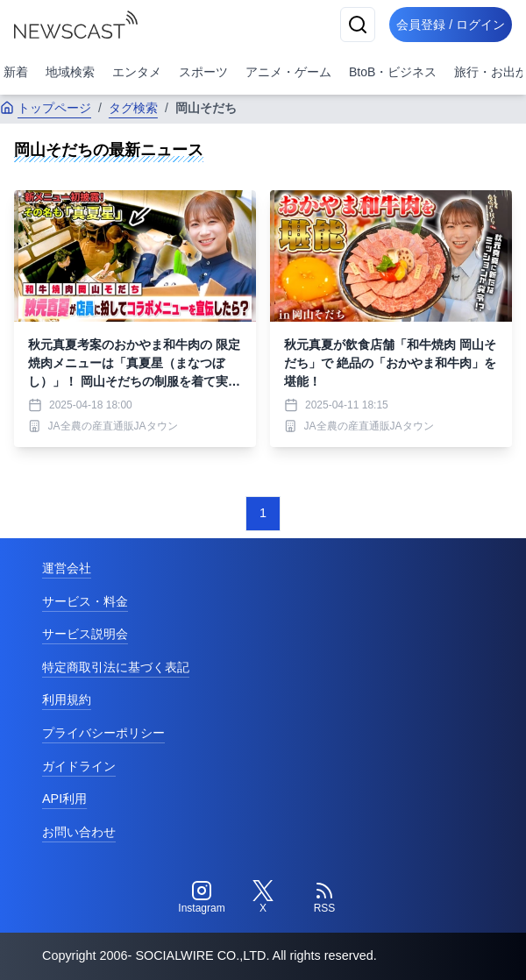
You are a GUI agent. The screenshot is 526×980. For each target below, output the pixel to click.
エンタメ (137, 72)
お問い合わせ (79, 832)
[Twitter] (263, 898)
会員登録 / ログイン (451, 25)
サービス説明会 (85, 634)
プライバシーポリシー (103, 733)
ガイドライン (79, 766)
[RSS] (324, 898)
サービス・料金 (85, 601)
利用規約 (67, 699)
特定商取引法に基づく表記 (116, 667)
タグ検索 (133, 108)
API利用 (64, 799)
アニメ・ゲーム (288, 72)
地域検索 (70, 72)
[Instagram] (202, 898)
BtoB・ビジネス (393, 72)
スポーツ (203, 72)
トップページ (46, 108)
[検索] (358, 25)
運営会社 (67, 568)
